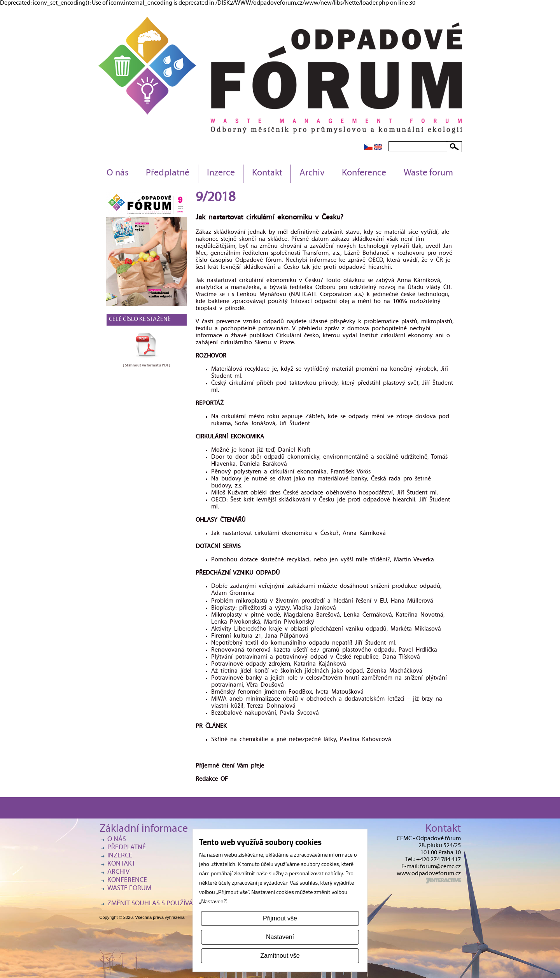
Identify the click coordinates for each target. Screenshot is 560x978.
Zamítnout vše (280, 956)
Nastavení (280, 937)
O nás (118, 174)
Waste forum (428, 174)
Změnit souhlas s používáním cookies (170, 904)
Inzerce (221, 174)
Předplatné (168, 174)
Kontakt (267, 174)
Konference (364, 174)
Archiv (312, 174)
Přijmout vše (280, 918)
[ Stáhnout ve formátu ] (146, 365)
